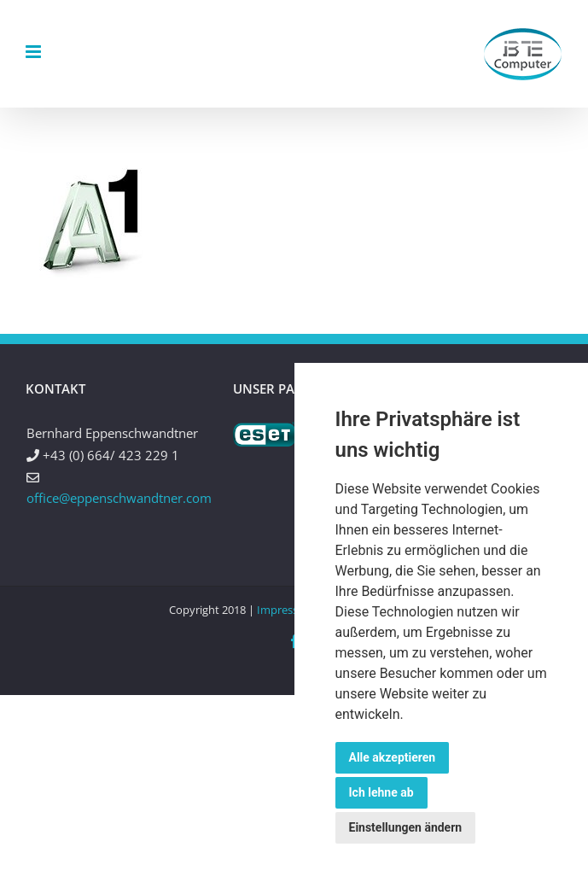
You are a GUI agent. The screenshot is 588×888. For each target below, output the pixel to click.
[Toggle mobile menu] (35, 52)
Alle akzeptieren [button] (393, 757)
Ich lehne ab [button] (381, 792)
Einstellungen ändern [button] (406, 827)
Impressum (286, 610)
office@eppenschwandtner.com (119, 498)
